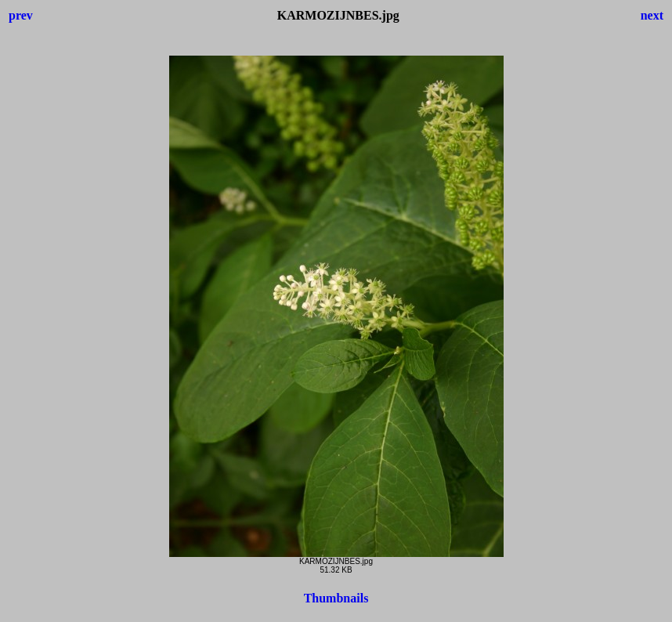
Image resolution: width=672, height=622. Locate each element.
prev (21, 15)
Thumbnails (336, 598)
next (652, 15)
